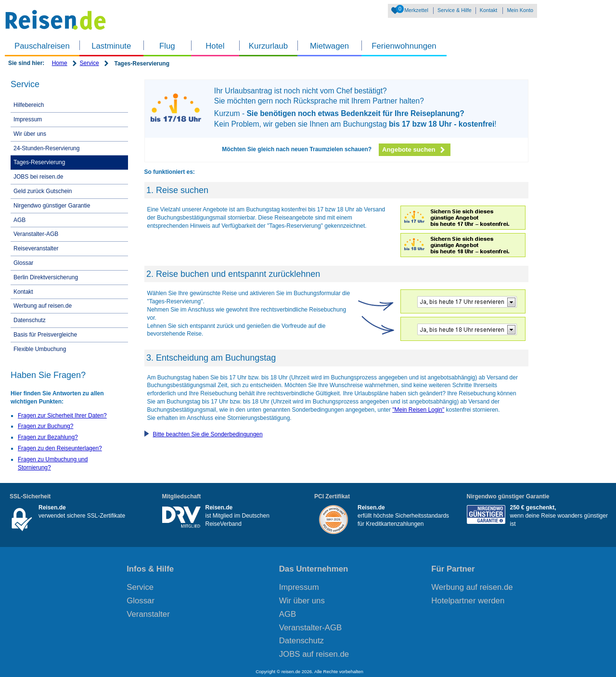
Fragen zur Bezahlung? (48, 437)
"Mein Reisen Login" (418, 410)
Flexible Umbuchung (40, 349)
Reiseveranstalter (36, 248)
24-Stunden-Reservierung (46, 148)
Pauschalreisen (42, 46)
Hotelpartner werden (468, 601)
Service (90, 63)
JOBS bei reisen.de (38, 177)
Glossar (23, 263)
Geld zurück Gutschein (43, 191)
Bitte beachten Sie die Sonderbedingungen (208, 434)
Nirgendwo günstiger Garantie (52, 206)
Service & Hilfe (455, 10)
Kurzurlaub (268, 46)
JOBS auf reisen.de (314, 654)
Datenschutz (30, 320)
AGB (19, 220)
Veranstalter (148, 614)
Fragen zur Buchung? (45, 426)
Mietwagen (329, 46)
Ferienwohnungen (404, 46)
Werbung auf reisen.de (43, 306)
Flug (167, 46)
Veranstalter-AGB (36, 234)
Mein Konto (520, 10)
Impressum (28, 119)
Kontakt (489, 10)
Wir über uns (30, 134)
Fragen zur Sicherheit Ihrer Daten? (62, 416)
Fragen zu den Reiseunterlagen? (60, 448)
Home (60, 63)
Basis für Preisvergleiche (45, 335)
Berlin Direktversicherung (46, 277)
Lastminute (111, 46)
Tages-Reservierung (39, 162)
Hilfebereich (29, 105)
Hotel (215, 46)
